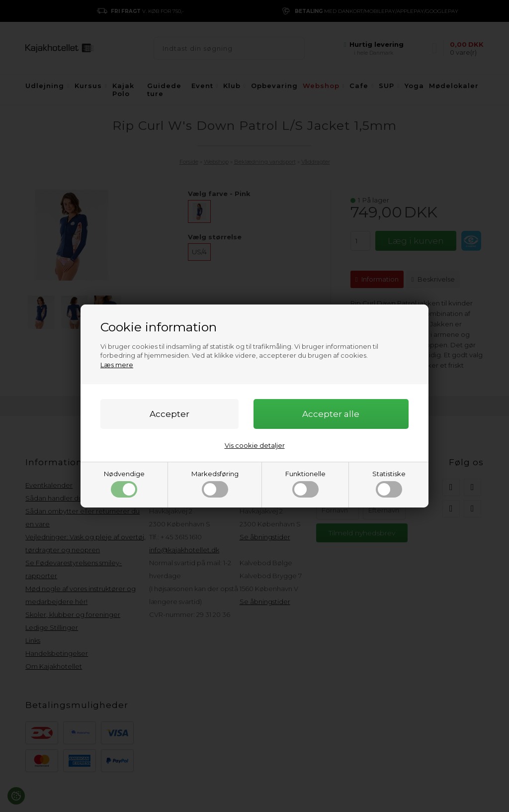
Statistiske (389, 484)
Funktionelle (305, 484)
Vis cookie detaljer (255, 445)
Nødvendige (124, 484)
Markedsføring (215, 484)
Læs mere (117, 365)
